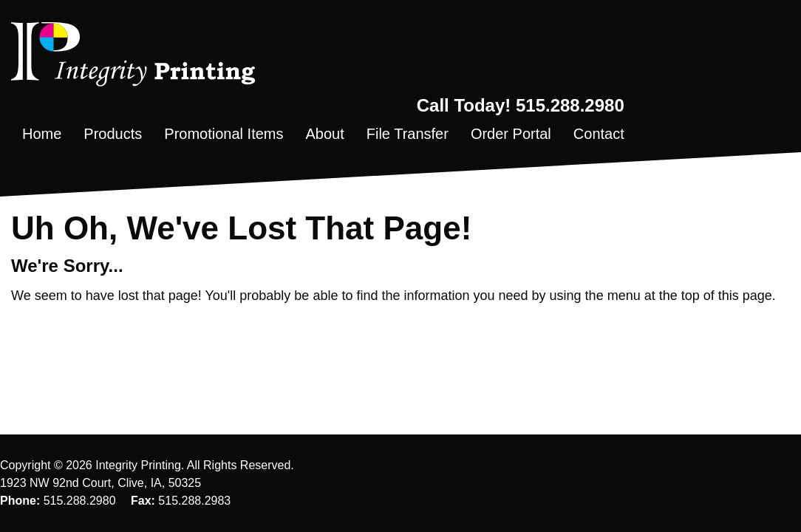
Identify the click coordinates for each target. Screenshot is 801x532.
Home (42, 134)
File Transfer (408, 134)
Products (113, 134)
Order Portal (511, 134)
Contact (599, 134)
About (324, 134)
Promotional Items (224, 134)
